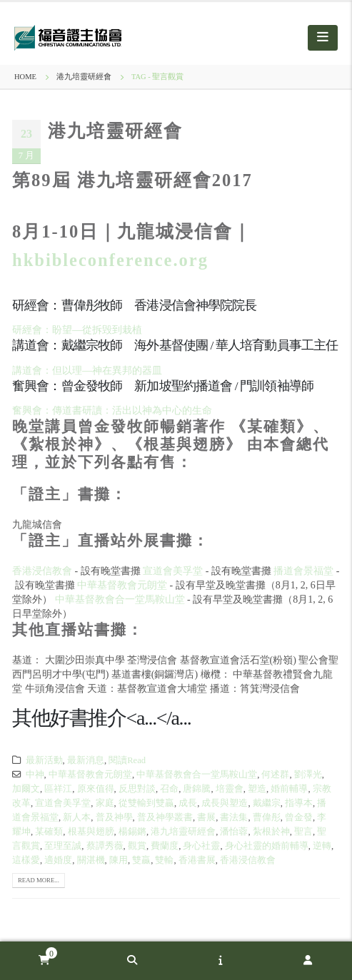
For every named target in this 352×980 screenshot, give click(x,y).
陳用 (119, 860)
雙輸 (164, 860)
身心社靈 (201, 846)
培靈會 (230, 789)
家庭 (105, 803)
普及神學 (114, 817)
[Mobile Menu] (323, 38)
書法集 (234, 817)
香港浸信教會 (42, 571)
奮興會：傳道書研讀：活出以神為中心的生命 (112, 410)
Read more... (39, 880)
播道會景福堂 (303, 571)
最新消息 (86, 760)
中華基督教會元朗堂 (122, 585)
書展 (206, 817)
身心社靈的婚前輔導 (267, 846)
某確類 (49, 832)
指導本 (299, 803)
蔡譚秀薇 (105, 846)
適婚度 (58, 860)
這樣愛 (26, 860)
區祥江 (58, 789)
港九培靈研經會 (115, 131)
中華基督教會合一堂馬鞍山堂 (120, 599)
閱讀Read (127, 760)
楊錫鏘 (132, 832)
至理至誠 (63, 846)
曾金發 (299, 817)
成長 (188, 803)
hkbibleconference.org (110, 260)
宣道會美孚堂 (173, 571)
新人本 (77, 817)
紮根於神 (271, 832)
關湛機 (91, 860)
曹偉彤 (267, 817)
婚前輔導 (289, 789)
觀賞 (137, 846)
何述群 (275, 775)
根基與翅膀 (91, 832)
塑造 (257, 789)
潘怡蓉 (234, 832)
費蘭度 (165, 846)
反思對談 (137, 789)
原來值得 (96, 789)
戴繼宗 (267, 803)
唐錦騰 (197, 789)
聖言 (303, 832)
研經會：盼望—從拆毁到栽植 (77, 330)
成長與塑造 (225, 803)
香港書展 (197, 860)
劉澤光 (308, 775)
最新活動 (44, 760)
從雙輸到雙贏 (146, 803)
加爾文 (26, 789)
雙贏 (141, 860)
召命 (169, 789)
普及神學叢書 (165, 817)
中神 (35, 775)
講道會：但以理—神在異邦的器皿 (87, 371)
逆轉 (322, 846)
